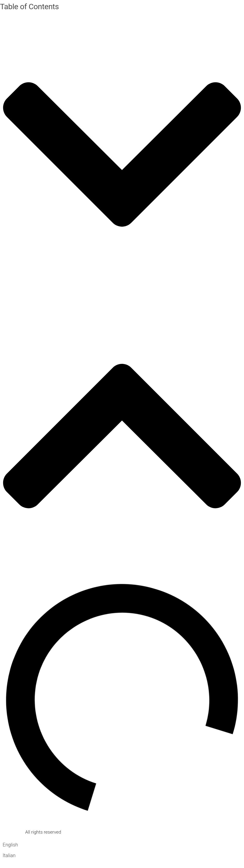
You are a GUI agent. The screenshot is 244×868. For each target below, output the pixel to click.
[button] (122, 156)
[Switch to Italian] (10, 855)
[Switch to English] (10, 845)
